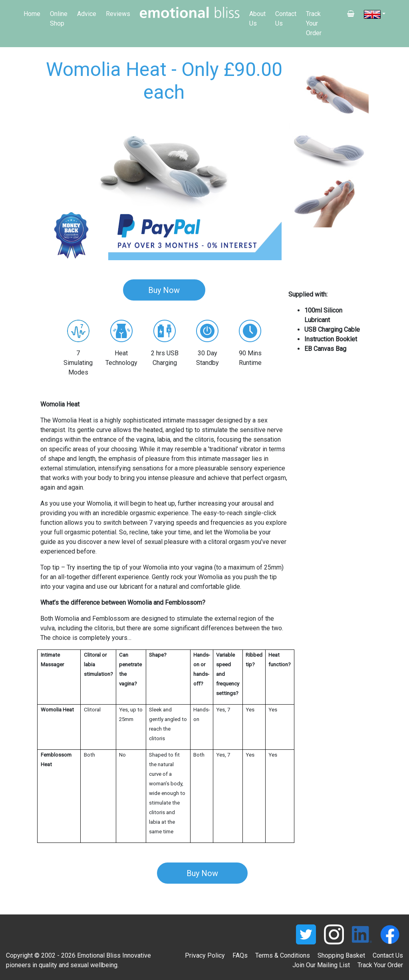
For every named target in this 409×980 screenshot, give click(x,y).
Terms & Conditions (283, 955)
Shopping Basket (341, 955)
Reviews (118, 14)
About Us (257, 19)
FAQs (240, 955)
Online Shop (59, 19)
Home (32, 14)
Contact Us (286, 19)
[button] (59, 167)
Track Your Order (314, 23)
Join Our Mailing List (321, 965)
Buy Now (164, 290)
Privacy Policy (205, 955)
